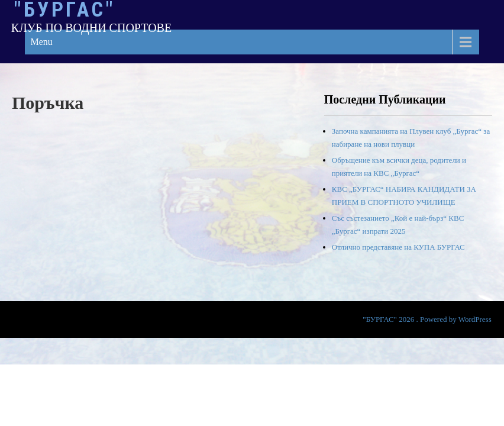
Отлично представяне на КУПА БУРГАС (398, 247)
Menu (42, 42)
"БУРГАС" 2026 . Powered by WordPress (427, 319)
